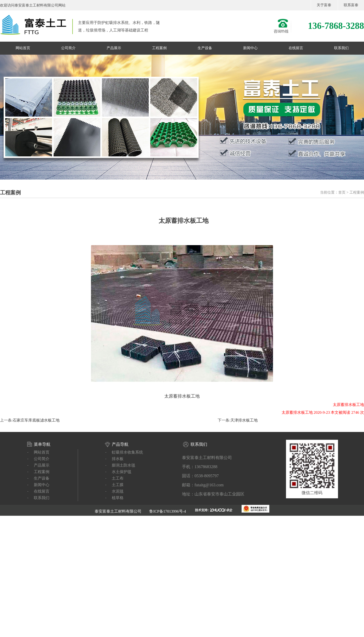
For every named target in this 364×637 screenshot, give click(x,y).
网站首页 (23, 48)
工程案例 (159, 48)
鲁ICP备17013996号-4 (168, 511)
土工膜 (118, 485)
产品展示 (114, 48)
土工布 (118, 478)
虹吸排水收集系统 (127, 452)
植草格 (118, 498)
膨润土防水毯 (123, 465)
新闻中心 (250, 48)
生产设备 (205, 48)
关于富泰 (324, 5)
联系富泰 (351, 5)
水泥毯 (118, 491)
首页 (342, 192)
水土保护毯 (122, 472)
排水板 (118, 459)
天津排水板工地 (244, 420)
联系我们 (341, 48)
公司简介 (68, 48)
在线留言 (296, 48)
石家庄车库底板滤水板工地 (36, 420)
